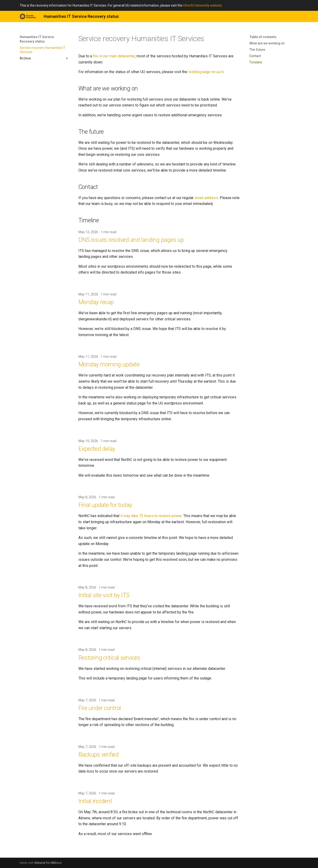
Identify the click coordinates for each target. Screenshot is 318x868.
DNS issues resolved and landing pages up (131, 240)
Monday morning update (109, 364)
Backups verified (99, 755)
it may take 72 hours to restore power (151, 516)
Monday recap (96, 302)
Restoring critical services (109, 658)
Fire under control (100, 708)
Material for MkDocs (48, 863)
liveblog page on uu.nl (206, 72)
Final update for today (105, 505)
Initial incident (95, 801)
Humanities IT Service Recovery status (37, 39)
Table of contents (263, 37)
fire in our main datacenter (114, 56)
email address (206, 198)
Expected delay (97, 449)
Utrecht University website (202, 5)
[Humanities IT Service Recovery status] (28, 16)
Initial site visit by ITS (104, 595)
